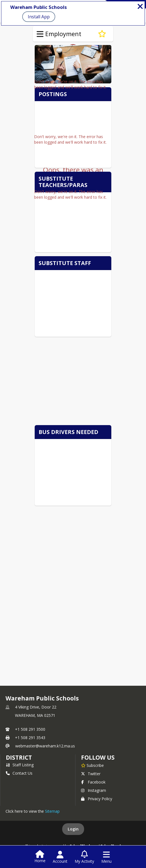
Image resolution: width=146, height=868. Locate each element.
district (19, 757)
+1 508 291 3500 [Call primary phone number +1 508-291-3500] (30, 729)
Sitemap (52, 811)
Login (73, 829)
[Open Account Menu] (60, 857)
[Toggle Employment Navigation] (40, 34)
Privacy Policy (97, 799)
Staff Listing (20, 765)
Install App (39, 17)
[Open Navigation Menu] (106, 857)
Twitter (91, 774)
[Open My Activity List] (84, 857)
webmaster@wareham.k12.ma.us (45, 746)
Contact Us (19, 773)
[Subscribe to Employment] (102, 34)
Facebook (93, 782)
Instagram (94, 790)
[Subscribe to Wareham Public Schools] (92, 765)
